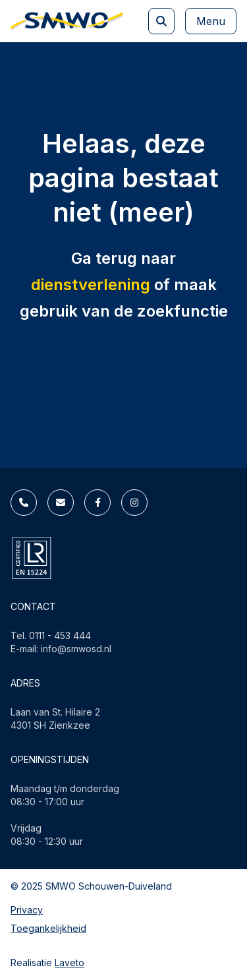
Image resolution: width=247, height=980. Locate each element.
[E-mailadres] (61, 503)
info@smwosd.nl (76, 649)
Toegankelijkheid (48, 928)
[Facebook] (97, 503)
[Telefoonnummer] (24, 503)
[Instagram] (134, 503)
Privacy (27, 910)
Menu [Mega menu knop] (211, 21)
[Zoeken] (161, 21)
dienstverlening (91, 285)
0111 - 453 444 (60, 635)
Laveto (69, 963)
